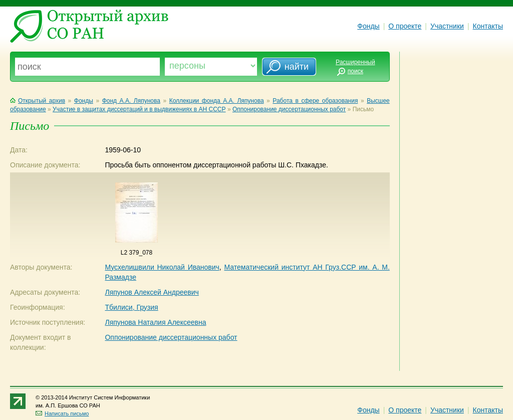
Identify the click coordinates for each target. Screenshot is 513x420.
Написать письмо (62, 413)
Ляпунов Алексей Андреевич (152, 292)
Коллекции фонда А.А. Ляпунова (217, 101)
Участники (447, 26)
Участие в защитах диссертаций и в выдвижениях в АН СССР (139, 109)
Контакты (488, 26)
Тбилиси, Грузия (131, 307)
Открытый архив (38, 101)
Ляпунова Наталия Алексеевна (155, 322)
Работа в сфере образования (315, 101)
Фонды (368, 26)
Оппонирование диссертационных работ (289, 109)
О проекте (405, 26)
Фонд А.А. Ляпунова (131, 101)
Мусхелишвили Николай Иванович (162, 267)
